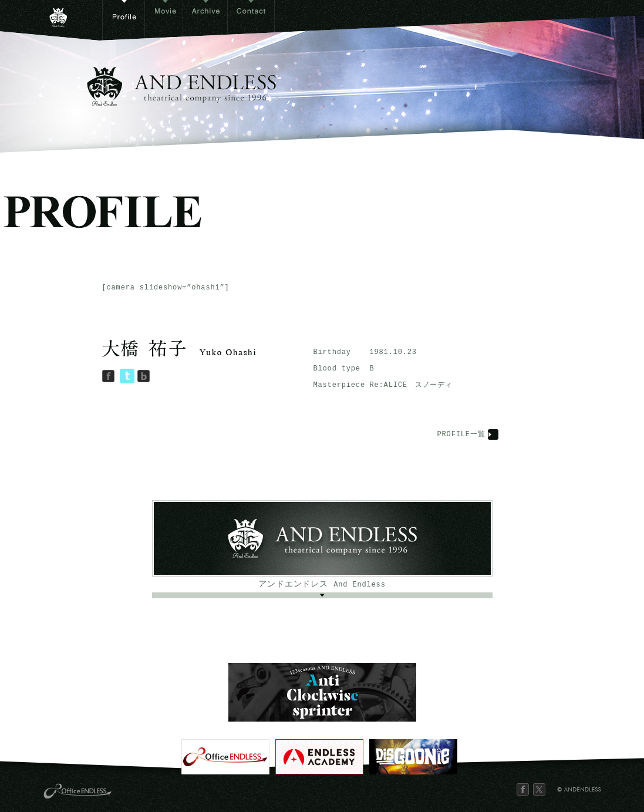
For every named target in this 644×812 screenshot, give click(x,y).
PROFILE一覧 (461, 435)
